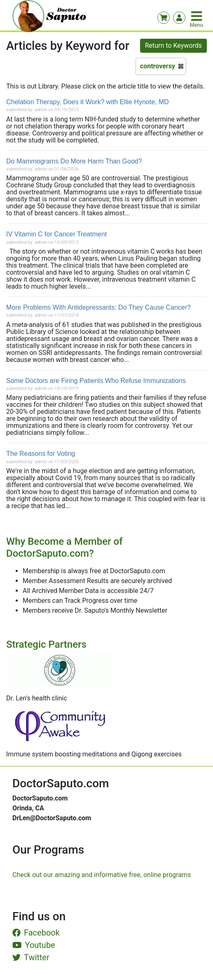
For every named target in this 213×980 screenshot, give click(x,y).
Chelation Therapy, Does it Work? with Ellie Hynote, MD (88, 102)
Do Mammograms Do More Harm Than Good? (74, 161)
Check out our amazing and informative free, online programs (102, 875)
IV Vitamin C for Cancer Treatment (56, 234)
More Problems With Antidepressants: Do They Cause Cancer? (98, 307)
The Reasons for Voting (41, 454)
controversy (158, 66)
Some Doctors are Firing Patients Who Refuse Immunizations (96, 381)
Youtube (34, 945)
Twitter (31, 957)
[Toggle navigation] (197, 16)
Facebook (36, 933)
